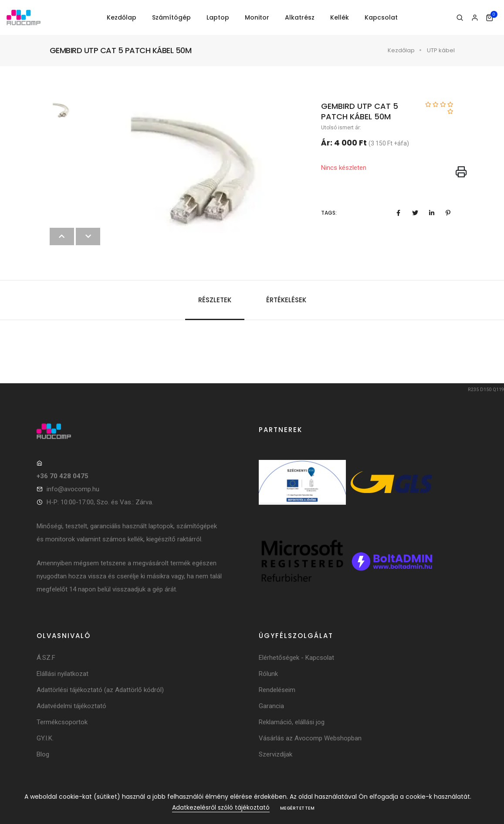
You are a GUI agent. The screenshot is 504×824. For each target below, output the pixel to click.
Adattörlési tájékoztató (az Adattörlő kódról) (100, 690)
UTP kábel (441, 50)
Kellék (340, 17)
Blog (43, 754)
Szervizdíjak (276, 754)
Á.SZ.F (46, 658)
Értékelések (286, 300)
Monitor (257, 17)
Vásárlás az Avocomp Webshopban (310, 738)
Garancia (271, 706)
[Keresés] (460, 18)
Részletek (215, 300)
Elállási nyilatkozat (63, 674)
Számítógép (171, 17)
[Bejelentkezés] (475, 18)
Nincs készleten (344, 168)
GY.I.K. (45, 738)
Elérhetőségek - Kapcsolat (296, 658)
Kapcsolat (381, 17)
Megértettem (298, 808)
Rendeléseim (277, 690)
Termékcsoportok (62, 722)
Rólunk (268, 674)
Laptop (218, 17)
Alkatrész (300, 17)
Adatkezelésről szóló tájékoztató (221, 807)
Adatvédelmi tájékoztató (71, 706)
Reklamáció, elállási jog (292, 722)
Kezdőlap (122, 17)
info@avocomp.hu (73, 489)
